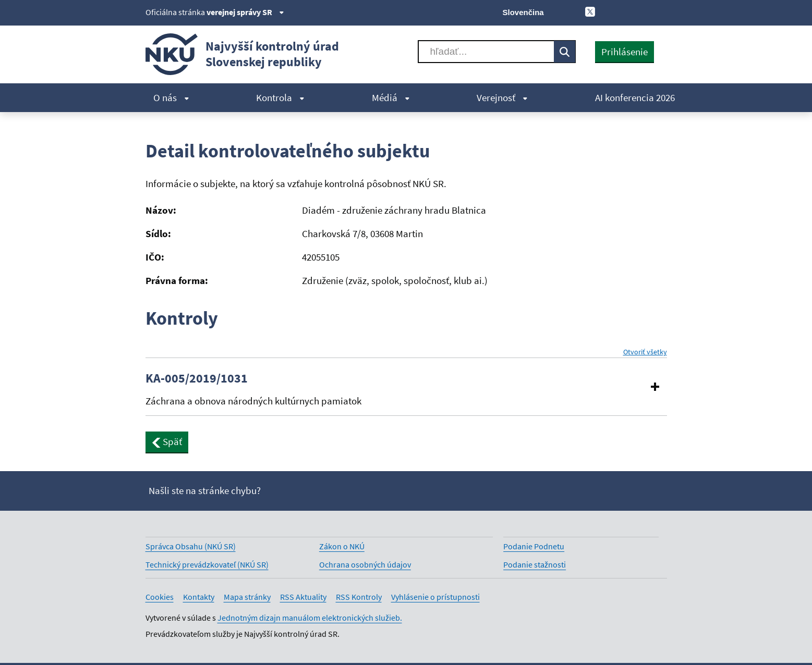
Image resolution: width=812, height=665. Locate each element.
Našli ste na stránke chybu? (205, 490)
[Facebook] (607, 11)
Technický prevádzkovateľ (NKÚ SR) (207, 564)
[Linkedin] (643, 11)
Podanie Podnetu (534, 546)
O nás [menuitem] (171, 97)
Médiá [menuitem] (391, 97)
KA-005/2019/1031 (197, 378)
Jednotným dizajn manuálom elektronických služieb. (310, 618)
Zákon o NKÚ (342, 546)
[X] (590, 11)
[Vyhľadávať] (486, 52)
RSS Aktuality (303, 597)
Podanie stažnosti (535, 564)
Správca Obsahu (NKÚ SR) (191, 546)
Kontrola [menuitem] (280, 97)
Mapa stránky (247, 597)
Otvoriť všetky (645, 352)
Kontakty (199, 597)
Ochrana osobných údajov (365, 564)
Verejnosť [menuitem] (502, 97)
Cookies (160, 597)
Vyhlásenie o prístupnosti (435, 597)
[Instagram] (660, 11)
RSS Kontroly (359, 597)
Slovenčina (523, 12)
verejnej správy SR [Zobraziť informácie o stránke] (245, 12)
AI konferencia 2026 (635, 97)
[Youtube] (625, 11)
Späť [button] (167, 441)
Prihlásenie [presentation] (625, 52)
